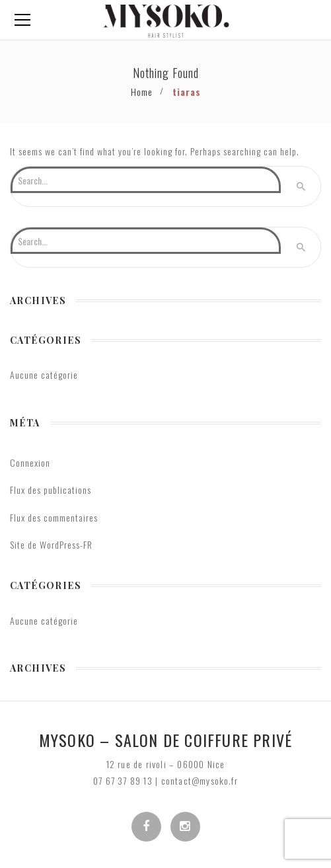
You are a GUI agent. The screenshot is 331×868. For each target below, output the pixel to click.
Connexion (30, 462)
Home (142, 92)
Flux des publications (51, 490)
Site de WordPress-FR (51, 544)
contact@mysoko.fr (200, 780)
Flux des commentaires (54, 517)
